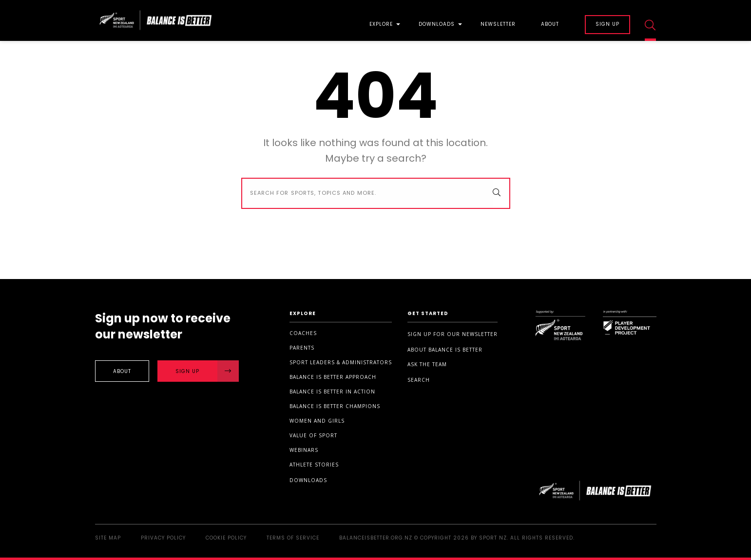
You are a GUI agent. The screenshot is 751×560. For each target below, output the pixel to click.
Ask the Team (427, 364)
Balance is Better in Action (332, 392)
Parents (302, 348)
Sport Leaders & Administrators (341, 362)
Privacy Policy (163, 538)
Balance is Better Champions (335, 406)
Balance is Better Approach (333, 377)
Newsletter (498, 25)
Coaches (303, 333)
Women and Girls (317, 421)
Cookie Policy (226, 538)
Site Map (108, 538)
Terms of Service (293, 538)
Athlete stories (314, 465)
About (550, 25)
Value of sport (313, 435)
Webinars (304, 450)
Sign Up (207, 371)
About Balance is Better (445, 350)
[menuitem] (381, 21)
